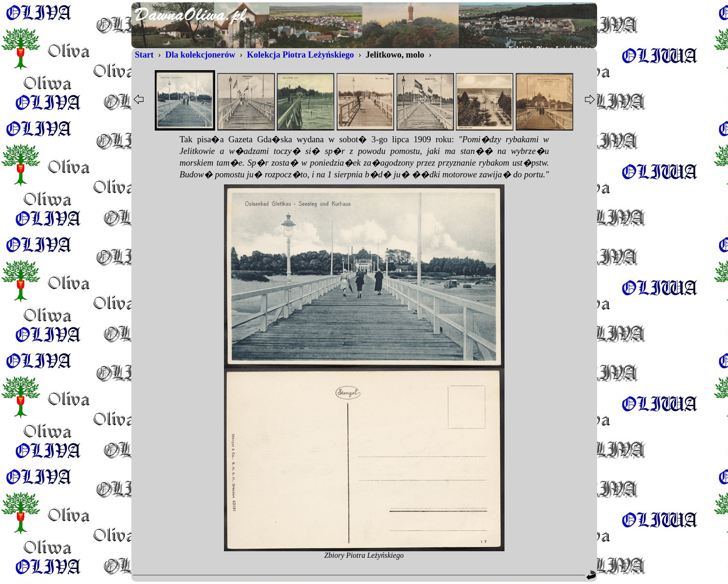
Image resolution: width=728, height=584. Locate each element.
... (364, 157)
